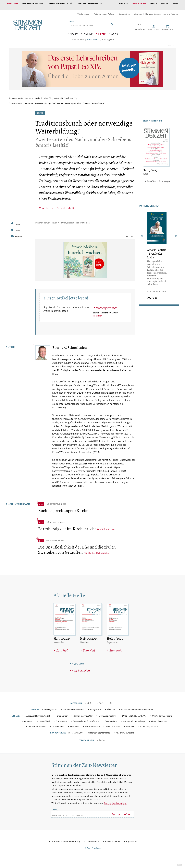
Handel (165, 3)
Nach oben (94, 845)
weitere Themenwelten (90, 3)
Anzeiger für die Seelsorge (134, 718)
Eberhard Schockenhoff (59, 205)
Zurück (142, 234)
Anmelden (98, 313)
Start (74, 31)
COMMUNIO (44, 718)
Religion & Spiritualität (61, 3)
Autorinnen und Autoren (104, 11)
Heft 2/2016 (51, 538)
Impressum (132, 839)
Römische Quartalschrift (150, 724)
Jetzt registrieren (107, 305)
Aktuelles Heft (77, 37)
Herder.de (13, 3)
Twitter (102, 737)
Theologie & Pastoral (33, 3)
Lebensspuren (58, 724)
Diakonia (130, 724)
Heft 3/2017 (70, 95)
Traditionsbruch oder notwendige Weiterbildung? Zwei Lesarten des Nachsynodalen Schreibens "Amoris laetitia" (57, 100)
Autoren (124, 3)
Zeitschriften (139, 3)
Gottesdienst (61, 718)
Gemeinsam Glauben (37, 724)
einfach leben (27, 718)
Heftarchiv (92, 37)
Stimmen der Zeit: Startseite (21, 95)
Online (88, 31)
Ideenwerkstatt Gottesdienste (86, 718)
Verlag (153, 3)
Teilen (18, 221)
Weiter (176, 234)
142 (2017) (58, 95)
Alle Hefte (78, 661)
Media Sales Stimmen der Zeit (37, 713)
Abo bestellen (81, 668)
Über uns (138, 11)
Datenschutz (92, 839)
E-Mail (55, 807)
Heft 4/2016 (51, 519)
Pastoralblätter (111, 718)
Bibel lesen (75, 724)
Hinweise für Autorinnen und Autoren (162, 11)
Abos (114, 31)
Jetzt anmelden (122, 811)
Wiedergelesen (84, 11)
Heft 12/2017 (51, 501)
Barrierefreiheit (112, 839)
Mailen (18, 234)
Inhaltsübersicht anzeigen (158, 178)
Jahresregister (107, 37)
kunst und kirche (92, 724)
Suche (72, 18)
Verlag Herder (62, 713)
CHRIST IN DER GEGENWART (134, 713)
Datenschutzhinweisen (115, 800)
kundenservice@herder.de (99, 730)
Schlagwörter (124, 11)
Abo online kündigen (125, 730)
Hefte (102, 31)
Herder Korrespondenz (162, 713)
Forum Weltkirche (159, 718)
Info (176, 3)
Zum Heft (62, 647)
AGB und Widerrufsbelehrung (66, 839)
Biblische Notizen (113, 724)
